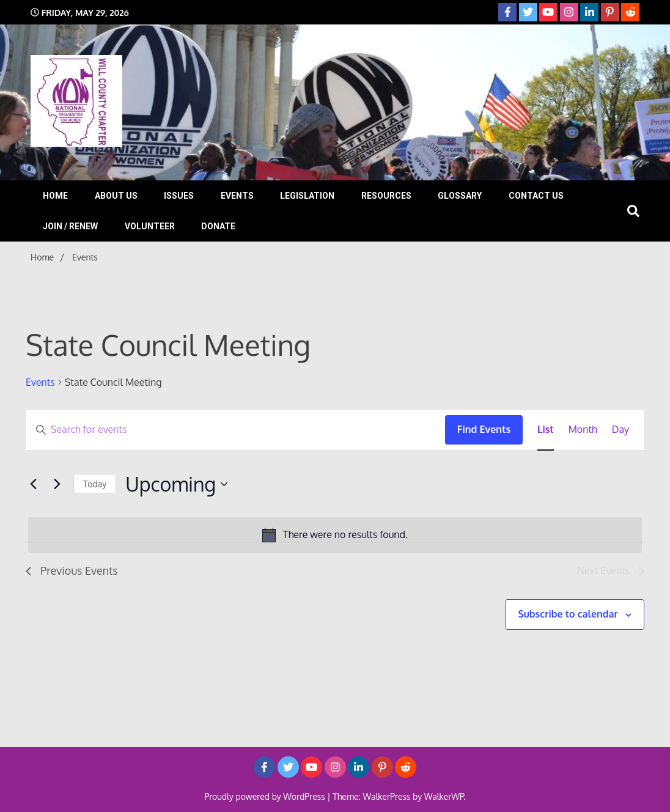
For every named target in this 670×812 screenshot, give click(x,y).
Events (237, 196)
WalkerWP (444, 796)
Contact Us (536, 196)
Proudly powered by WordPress (266, 796)
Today (95, 484)
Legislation (307, 196)
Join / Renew (70, 226)
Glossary (460, 196)
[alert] (335, 535)
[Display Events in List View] (546, 430)
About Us (116, 196)
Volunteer (150, 226)
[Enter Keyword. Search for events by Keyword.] (236, 430)
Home (55, 196)
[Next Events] (57, 484)
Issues (179, 196)
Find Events (484, 429)
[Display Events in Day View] (620, 430)
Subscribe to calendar (568, 614)
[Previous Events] (33, 484)
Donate (218, 226)
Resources (386, 196)
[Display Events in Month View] (583, 430)
